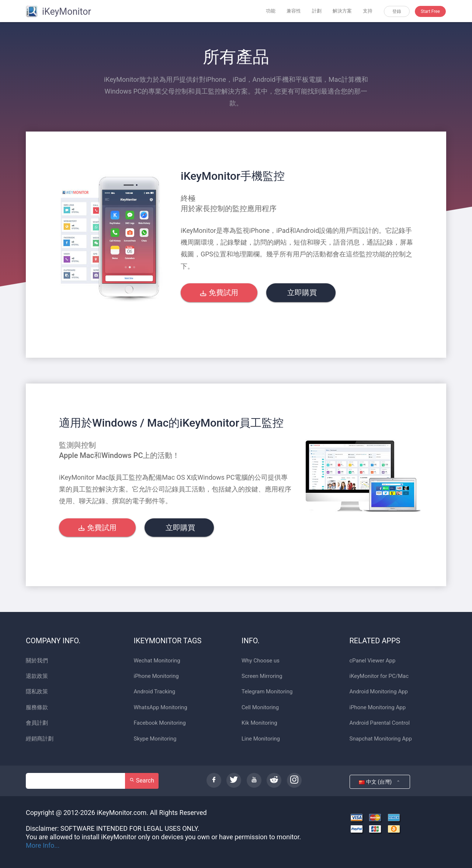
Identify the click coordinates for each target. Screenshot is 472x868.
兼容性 (294, 11)
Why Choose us (261, 661)
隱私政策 (37, 692)
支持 (368, 11)
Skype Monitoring (155, 739)
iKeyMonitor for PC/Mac (379, 676)
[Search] (76, 781)
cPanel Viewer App (373, 661)
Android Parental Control (380, 723)
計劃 (317, 11)
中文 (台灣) (380, 782)
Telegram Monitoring (267, 692)
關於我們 (37, 661)
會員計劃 (37, 723)
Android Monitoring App (379, 692)
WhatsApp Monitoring (161, 708)
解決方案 (342, 11)
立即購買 (301, 293)
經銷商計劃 (40, 739)
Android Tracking (155, 692)
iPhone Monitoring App (378, 708)
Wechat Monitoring (157, 661)
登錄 (397, 11)
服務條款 (37, 708)
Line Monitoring (261, 739)
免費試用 (219, 293)
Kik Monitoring (259, 723)
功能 (271, 11)
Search (142, 780)
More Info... (43, 845)
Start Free (430, 11)
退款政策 (37, 676)
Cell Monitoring (260, 708)
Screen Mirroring (262, 676)
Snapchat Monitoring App (381, 739)
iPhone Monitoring (156, 676)
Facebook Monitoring (160, 723)
